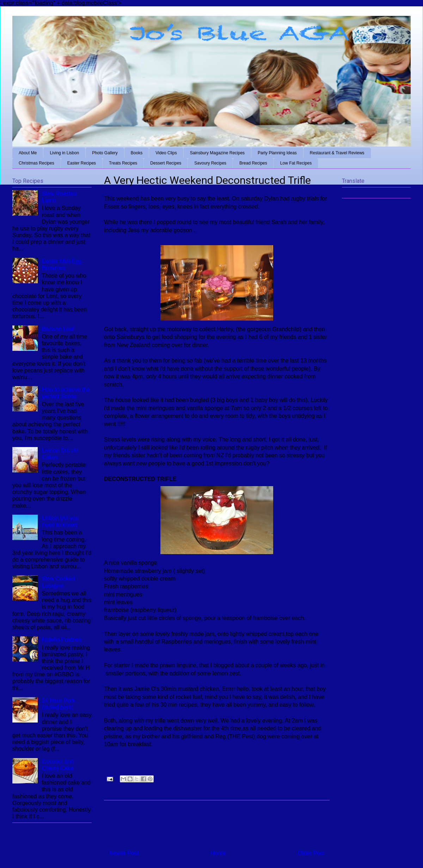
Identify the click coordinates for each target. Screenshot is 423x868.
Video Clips (166, 153)
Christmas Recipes (36, 163)
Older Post (311, 853)
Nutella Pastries (61, 640)
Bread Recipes (253, 163)
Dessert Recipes (166, 163)
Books (137, 153)
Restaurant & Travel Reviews (337, 153)
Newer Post (124, 853)
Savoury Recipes (210, 163)
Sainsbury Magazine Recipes (217, 153)
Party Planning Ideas (277, 153)
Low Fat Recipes (296, 163)
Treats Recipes (123, 163)
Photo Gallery (105, 153)
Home (218, 853)
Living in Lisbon (64, 153)
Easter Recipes (82, 163)
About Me (28, 153)
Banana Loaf (58, 329)
